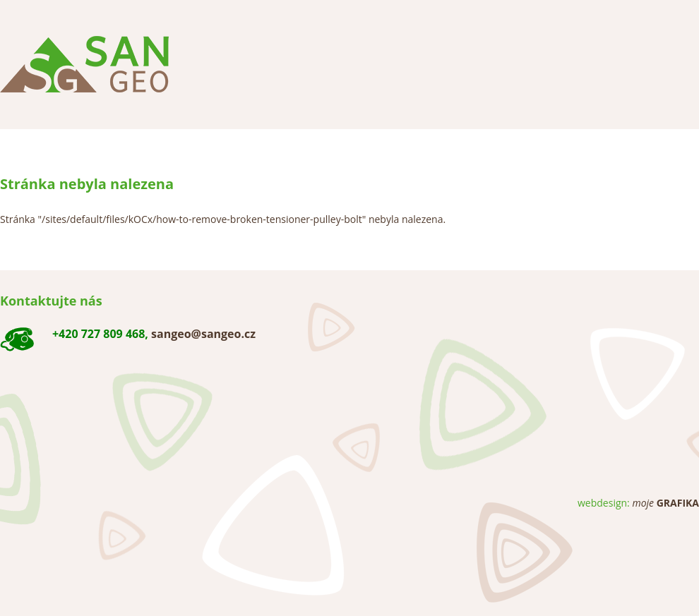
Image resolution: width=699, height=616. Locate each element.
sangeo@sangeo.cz (203, 334)
